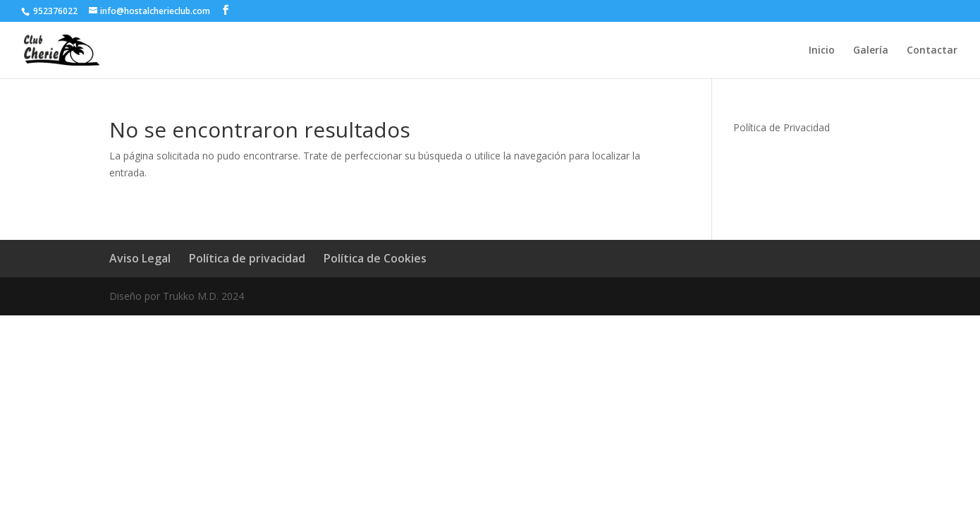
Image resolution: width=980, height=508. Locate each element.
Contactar (932, 51)
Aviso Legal (140, 258)
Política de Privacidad (782, 127)
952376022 (54, 11)
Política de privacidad (247, 258)
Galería (871, 51)
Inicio (822, 51)
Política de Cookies (375, 258)
